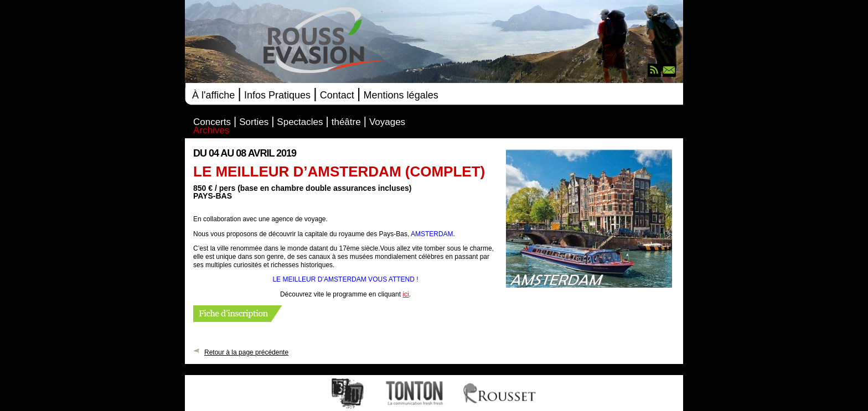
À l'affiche (213, 95)
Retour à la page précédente (246, 352)
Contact (337, 95)
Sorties (254, 123)
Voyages (387, 123)
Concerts (212, 123)
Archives (211, 131)
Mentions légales (401, 95)
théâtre (346, 123)
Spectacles (300, 123)
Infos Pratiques (277, 95)
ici (405, 294)
